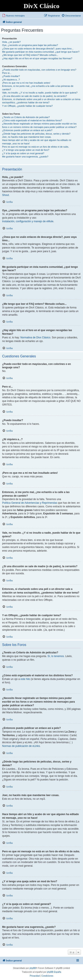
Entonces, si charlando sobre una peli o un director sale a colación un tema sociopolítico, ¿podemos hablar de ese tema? (41, 101)
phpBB (33, 968)
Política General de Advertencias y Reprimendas (30, 503)
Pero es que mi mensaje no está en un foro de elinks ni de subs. (36, 147)
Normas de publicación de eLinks (21, 746)
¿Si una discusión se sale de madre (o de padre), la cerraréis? (35, 96)
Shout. (6, 195)
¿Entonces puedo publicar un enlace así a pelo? (27, 130)
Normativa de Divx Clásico (35, 338)
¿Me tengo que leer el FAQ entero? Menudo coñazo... (30, 55)
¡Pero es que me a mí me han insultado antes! (26, 83)
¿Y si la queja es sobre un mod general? (23, 153)
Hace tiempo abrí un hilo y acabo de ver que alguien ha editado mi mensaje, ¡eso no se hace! (37, 142)
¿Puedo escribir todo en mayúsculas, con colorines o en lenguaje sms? (39, 70)
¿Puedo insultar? (11, 76)
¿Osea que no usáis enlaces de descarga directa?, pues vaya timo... (38, 49)
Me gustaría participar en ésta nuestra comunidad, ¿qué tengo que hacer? (41, 52)
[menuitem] (13, 16)
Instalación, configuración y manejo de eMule (28, 221)
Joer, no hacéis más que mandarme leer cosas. (27, 137)
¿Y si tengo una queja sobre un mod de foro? (26, 150)
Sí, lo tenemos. (56, 656)
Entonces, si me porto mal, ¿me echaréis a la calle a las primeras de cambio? (38, 88)
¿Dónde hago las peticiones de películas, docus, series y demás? (36, 134)
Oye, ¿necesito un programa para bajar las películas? (30, 45)
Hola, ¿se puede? (11, 42)
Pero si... (7, 73)
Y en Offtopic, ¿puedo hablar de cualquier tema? (27, 106)
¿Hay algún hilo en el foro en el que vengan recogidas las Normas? (37, 58)
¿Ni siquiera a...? (11, 80)
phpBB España (54, 972)
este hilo (25, 679)
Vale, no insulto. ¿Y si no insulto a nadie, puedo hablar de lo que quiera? (40, 93)
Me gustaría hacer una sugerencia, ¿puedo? (25, 157)
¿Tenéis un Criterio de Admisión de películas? (26, 117)
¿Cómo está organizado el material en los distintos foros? (32, 120)
